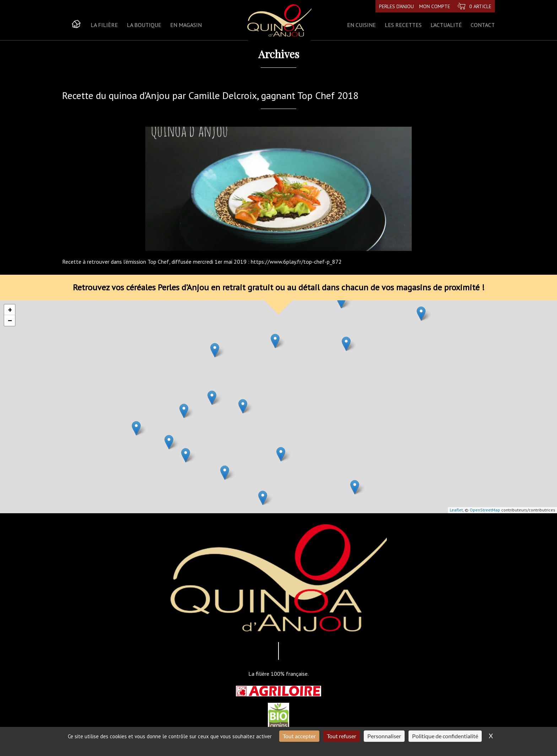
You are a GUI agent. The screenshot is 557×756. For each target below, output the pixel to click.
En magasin (186, 25)
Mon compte (434, 6)
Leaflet (456, 510)
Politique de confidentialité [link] (445, 736)
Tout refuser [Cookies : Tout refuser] (342, 736)
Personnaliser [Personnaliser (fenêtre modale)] (384, 736)
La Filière (104, 25)
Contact (483, 25)
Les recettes (403, 25)
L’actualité (446, 25)
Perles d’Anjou (396, 6)
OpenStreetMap (485, 510)
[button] (184, 411)
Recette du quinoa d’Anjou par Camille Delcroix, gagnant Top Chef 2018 (210, 95)
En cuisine (361, 25)
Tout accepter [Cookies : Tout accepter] (299, 736)
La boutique (144, 25)
